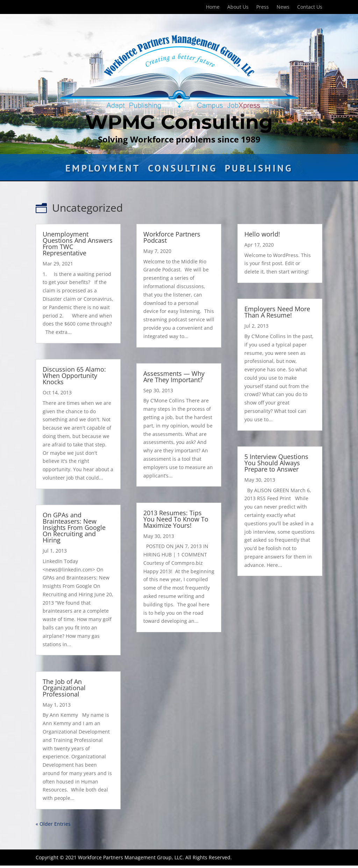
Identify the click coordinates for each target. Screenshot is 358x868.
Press (263, 7)
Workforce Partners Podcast (172, 237)
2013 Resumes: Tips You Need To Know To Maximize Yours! (176, 519)
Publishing (259, 170)
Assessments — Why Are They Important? (174, 377)
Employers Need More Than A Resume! (277, 312)
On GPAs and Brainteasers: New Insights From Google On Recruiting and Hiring (74, 527)
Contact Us (310, 7)
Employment (103, 170)
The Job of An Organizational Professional (64, 688)
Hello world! (262, 234)
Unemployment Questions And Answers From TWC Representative (78, 243)
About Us (238, 7)
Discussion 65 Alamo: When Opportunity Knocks (74, 375)
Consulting (182, 170)
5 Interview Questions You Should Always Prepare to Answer (276, 463)
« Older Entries (53, 824)
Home (213, 7)
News (283, 7)
